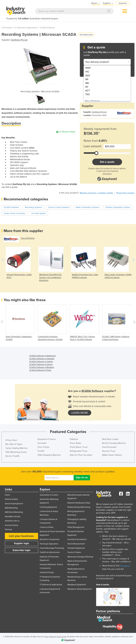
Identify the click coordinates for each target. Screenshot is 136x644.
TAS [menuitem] (87, 94)
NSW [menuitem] (88, 68)
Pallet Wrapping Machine (49, 455)
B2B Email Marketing (14, 512)
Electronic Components (50, 539)
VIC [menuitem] (87, 72)
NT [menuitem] (87, 87)
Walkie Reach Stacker (112, 455)
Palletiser (74, 439)
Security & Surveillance (77, 539)
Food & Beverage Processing (52, 548)
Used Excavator (109, 447)
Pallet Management (76, 527)
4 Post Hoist (11, 440)
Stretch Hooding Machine (114, 443)
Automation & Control (49, 495)
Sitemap (8, 530)
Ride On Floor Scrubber (81, 455)
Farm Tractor (44, 447)
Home (7, 495)
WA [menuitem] (87, 83)
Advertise (123, 3)
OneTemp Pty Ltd (19, 40)
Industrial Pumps (47, 572)
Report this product (125, 193)
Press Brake (76, 443)
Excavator (42, 443)
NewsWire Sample (13, 517)
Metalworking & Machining (79, 507)
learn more (80, 413)
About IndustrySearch (14, 504)
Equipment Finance (47, 439)
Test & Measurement (76, 544)
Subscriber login (21, 550)
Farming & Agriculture (49, 544)
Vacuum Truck (109, 451)
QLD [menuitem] (88, 76)
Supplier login (21, 543)
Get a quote (107, 162)
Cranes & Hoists (47, 527)
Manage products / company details (96, 193)
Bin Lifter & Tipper (14, 444)
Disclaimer (107, 174)
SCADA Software (47, 28)
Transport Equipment (76, 548)
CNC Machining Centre (16, 452)
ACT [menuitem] (88, 91)
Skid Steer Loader (110, 439)
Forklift (41, 451)
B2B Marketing (11, 508)
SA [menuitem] (87, 79)
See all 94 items (28, 238)
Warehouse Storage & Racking (80, 557)
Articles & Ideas (11, 499)
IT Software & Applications (26, 28)
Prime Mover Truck (79, 447)
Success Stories (12, 525)
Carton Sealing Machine (17, 448)
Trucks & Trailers (74, 552)
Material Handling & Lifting (79, 503)
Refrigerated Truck (79, 451)
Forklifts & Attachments (50, 552)
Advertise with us (12, 521)
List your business (21, 536)
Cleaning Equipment (48, 507)
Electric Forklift (12, 456)
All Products (7, 28)
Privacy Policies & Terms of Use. (55, 637)
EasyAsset (125, 566)
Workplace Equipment (77, 585)
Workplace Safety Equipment (80, 589)
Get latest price (86, 35)
